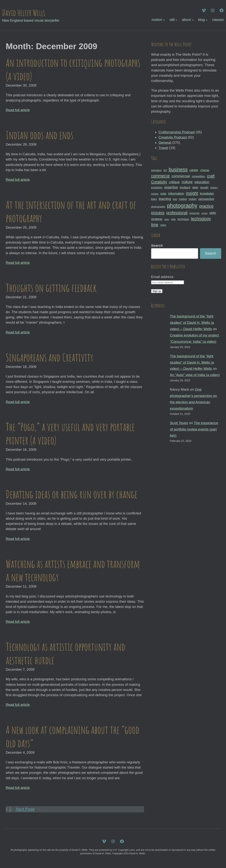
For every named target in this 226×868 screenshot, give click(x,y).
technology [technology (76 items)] (201, 219)
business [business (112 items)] (178, 169)
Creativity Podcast (173, 137)
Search (157, 245)
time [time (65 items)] (155, 224)
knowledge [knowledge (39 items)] (207, 194)
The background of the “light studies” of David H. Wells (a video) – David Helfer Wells (192, 323)
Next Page (28, 809)
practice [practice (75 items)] (206, 206)
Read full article (18, 110)
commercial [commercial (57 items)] (181, 176)
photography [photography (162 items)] (182, 205)
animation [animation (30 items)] (156, 170)
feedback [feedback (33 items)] (185, 187)
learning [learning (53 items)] (165, 199)
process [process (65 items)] (158, 213)
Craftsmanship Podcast (177, 132)
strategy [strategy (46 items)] (157, 219)
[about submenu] (193, 20)
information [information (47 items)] (176, 193)
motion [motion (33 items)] (193, 199)
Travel (163, 148)
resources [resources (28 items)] (194, 213)
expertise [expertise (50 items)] (171, 187)
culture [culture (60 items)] (187, 182)
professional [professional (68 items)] (177, 213)
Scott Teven (179, 423)
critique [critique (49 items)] (174, 182)
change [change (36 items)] (205, 170)
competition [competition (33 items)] (198, 176)
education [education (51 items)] (202, 182)
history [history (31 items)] (214, 188)
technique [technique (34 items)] (183, 219)
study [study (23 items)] (167, 219)
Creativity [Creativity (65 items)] (159, 182)
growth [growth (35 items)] (204, 187)
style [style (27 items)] (173, 219)
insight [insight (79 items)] (192, 193)
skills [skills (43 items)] (213, 213)
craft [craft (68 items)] (211, 176)
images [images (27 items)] (155, 194)
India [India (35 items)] (163, 194)
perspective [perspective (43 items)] (206, 199)
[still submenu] (176, 20)
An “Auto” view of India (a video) (195, 375)
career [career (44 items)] (194, 170)
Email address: (163, 277)
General (165, 143)
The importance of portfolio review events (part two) (194, 429)
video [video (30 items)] (163, 225)
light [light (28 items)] (175, 199)
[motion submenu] (164, 20)
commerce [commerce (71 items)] (160, 176)
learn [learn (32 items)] (154, 199)
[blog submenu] (207, 20)
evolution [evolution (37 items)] (157, 187)
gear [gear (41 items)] (195, 187)
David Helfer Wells (24, 13)
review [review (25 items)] (205, 213)
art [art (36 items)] (165, 170)
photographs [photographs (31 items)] (158, 207)
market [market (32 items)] (183, 199)
